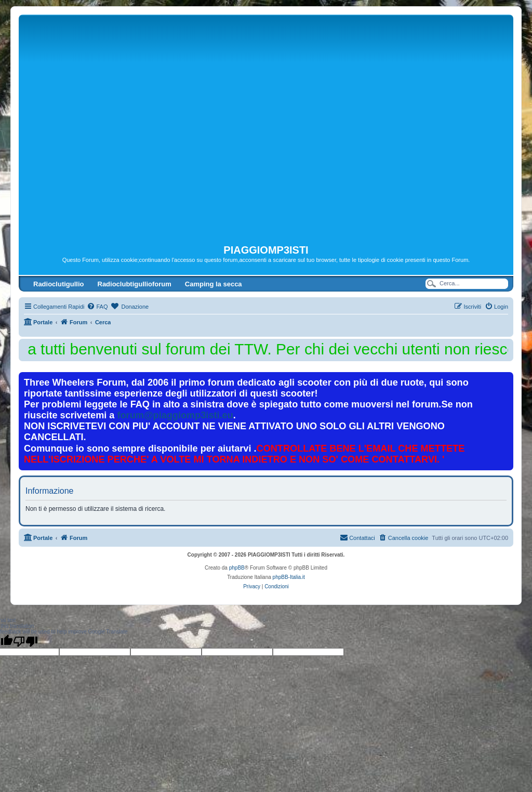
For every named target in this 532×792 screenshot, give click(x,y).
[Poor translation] (25, 641)
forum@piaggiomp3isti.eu (175, 415)
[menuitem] (97, 307)
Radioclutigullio (59, 284)
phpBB (237, 568)
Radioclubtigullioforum (135, 284)
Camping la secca (214, 284)
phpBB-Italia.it (289, 577)
